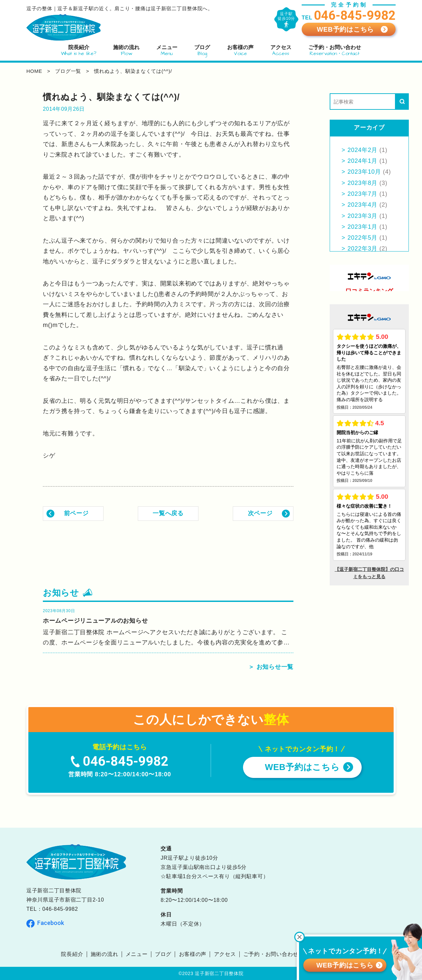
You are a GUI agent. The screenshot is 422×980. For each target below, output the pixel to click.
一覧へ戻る (168, 513)
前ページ (76, 513)
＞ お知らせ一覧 (271, 667)
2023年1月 (362, 227)
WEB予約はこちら (345, 29)
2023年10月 (364, 172)
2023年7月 (362, 194)
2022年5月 (362, 238)
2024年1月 (362, 161)
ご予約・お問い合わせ (271, 954)
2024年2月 (362, 150)
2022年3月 (362, 249)
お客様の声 (193, 954)
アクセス (225, 954)
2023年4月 (362, 205)
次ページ (260, 513)
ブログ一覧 (68, 71)
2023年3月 (362, 216)
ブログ (163, 954)
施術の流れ (105, 954)
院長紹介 (72, 954)
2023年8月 (362, 183)
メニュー (137, 954)
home (34, 71)
